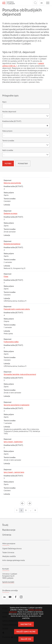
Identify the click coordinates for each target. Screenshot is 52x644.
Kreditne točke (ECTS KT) (12, 121)
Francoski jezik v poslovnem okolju (17, 309)
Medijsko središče (9, 557)
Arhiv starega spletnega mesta (14, 561)
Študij (5, 525)
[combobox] (26, 116)
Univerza (7, 535)
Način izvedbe (8, 150)
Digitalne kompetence (12, 244)
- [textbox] (4, 116)
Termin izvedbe (8, 141)
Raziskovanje (9, 530)
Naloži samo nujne (26, 632)
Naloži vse (26, 639)
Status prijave (7, 131)
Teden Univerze (8, 553)
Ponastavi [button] (23, 164)
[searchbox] (4, 125)
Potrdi (8, 164)
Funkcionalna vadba (11, 342)
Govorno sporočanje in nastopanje (17, 405)
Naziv (4, 102)
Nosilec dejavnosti (9, 112)
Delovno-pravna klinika (12, 183)
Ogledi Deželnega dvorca (12, 549)
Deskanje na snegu (11, 214)
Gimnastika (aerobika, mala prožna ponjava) (20, 375)
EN (42, 3)
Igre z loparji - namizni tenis (14, 472)
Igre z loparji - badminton (13, 442)
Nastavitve (26, 624)
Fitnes (6, 277)
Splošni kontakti (8, 582)
